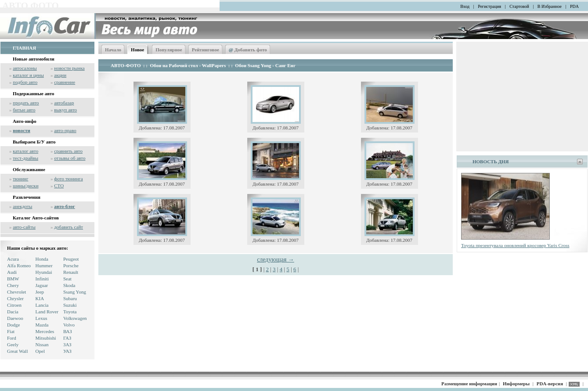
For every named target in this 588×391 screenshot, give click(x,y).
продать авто (26, 103)
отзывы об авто (70, 158)
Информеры (516, 384)
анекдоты (22, 206)
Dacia (13, 312)
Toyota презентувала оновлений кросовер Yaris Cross (515, 245)
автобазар (64, 103)
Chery (13, 285)
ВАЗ (68, 331)
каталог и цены (28, 75)
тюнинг (20, 179)
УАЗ (67, 351)
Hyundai (44, 272)
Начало (113, 50)
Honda (42, 259)
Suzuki (70, 305)
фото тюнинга (68, 179)
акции (60, 75)
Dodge (13, 325)
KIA (40, 298)
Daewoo (15, 318)
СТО (59, 186)
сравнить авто (68, 151)
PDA (574, 6)
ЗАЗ (67, 344)
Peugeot (71, 259)
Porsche (71, 265)
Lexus (41, 318)
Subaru (70, 298)
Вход (465, 6)
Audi (12, 272)
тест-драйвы (25, 158)
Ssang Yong (75, 292)
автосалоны (25, 68)
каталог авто (25, 151)
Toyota (70, 312)
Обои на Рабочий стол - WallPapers (188, 65)
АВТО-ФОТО (126, 65)
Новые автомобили (34, 59)
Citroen (14, 305)
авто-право (65, 130)
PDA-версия (550, 384)
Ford (12, 338)
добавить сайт (69, 227)
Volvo (69, 325)
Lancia (42, 305)
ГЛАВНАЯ (24, 48)
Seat (67, 279)
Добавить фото (248, 50)
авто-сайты (24, 227)
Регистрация (489, 6)
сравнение (65, 82)
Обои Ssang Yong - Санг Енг (265, 65)
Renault (71, 272)
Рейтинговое (206, 50)
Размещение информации (469, 384)
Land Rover (47, 312)
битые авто (24, 110)
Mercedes (45, 331)
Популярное (169, 50)
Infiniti (42, 279)
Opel (40, 351)
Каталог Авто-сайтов (36, 218)
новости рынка (69, 68)
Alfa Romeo (19, 265)
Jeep (40, 292)
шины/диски (25, 186)
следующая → (276, 260)
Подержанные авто (34, 93)
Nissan (42, 344)
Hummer (44, 265)
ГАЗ (67, 338)
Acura (13, 259)
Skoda (69, 285)
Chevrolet (16, 292)
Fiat (11, 331)
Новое (137, 50)
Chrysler (15, 298)
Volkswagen (75, 318)
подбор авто (25, 82)
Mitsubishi (46, 338)
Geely (13, 344)
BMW (13, 279)
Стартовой (519, 6)
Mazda (42, 325)
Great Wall (17, 351)
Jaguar (42, 285)
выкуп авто (65, 110)
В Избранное (550, 6)
